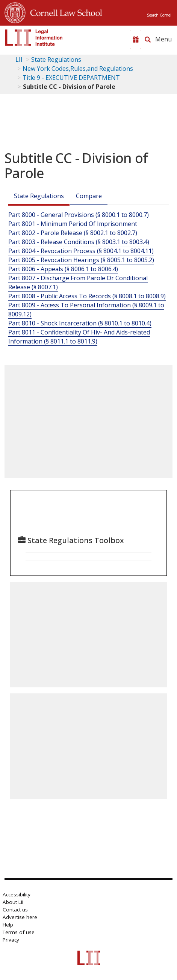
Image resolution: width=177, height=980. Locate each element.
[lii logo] (34, 38)
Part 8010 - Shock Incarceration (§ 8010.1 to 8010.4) (80, 323)
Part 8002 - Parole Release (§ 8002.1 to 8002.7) (73, 233)
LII (19, 60)
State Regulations (56, 60)
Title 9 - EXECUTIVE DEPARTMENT (71, 78)
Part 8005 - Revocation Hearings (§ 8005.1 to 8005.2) (81, 260)
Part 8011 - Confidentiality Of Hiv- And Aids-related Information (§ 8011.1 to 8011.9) (79, 337)
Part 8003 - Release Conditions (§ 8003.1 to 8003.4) (79, 242)
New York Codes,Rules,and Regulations (78, 69)
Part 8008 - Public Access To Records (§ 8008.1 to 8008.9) (87, 296)
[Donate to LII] (136, 40)
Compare (89, 196)
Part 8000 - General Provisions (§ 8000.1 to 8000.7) (79, 215)
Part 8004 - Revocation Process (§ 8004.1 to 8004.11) (81, 251)
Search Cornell (160, 15)
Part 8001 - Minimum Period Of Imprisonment (73, 224)
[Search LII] (148, 40)
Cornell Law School (64, 12)
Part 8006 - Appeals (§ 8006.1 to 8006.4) (63, 269)
